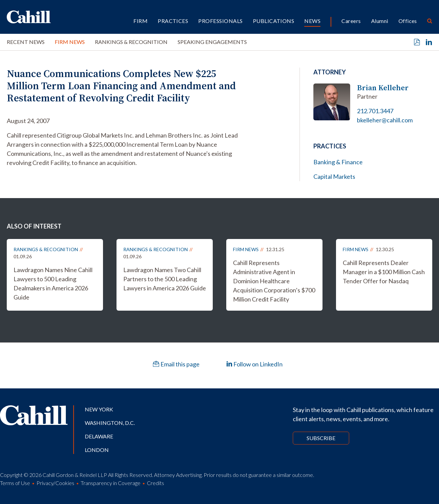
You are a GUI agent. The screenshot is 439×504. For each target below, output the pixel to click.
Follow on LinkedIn (254, 364)
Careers (351, 21)
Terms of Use (15, 483)
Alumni (380, 21)
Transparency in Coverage (111, 483)
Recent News (26, 42)
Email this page (176, 364)
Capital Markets (334, 176)
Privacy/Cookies (55, 483)
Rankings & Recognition (131, 42)
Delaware (99, 436)
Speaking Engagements (212, 42)
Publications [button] (274, 21)
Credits (156, 483)
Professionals (220, 21)
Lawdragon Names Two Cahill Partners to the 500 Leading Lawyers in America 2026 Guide (165, 279)
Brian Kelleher (383, 88)
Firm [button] (140, 21)
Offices (408, 21)
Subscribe (321, 438)
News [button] (312, 21)
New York (99, 409)
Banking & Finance (338, 162)
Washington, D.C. (110, 423)
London (97, 450)
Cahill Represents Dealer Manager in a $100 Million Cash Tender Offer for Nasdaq (384, 272)
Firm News (70, 42)
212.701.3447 (375, 111)
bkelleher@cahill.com (385, 120)
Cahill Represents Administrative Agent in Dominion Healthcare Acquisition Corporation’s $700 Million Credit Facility (274, 281)
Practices (173, 21)
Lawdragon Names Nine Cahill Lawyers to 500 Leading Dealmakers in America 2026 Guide (53, 283)
